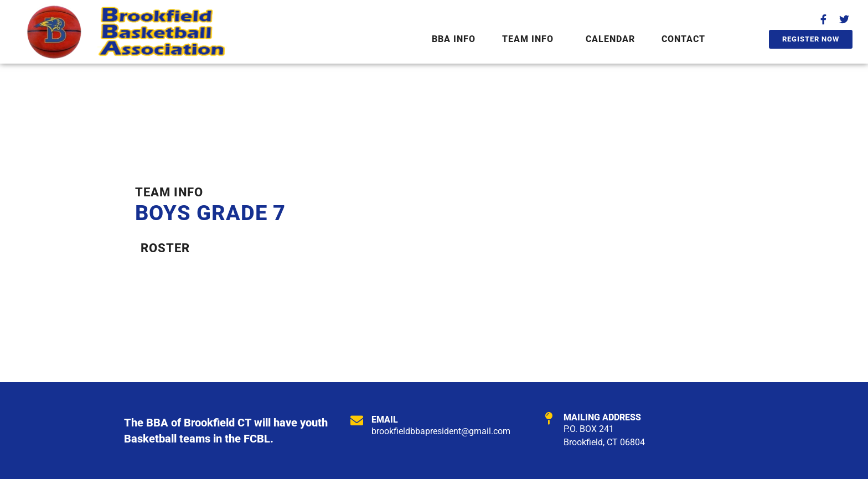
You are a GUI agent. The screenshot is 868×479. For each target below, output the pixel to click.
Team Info (528, 39)
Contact (683, 39)
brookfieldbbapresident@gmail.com (441, 431)
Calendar (610, 39)
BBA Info (454, 39)
